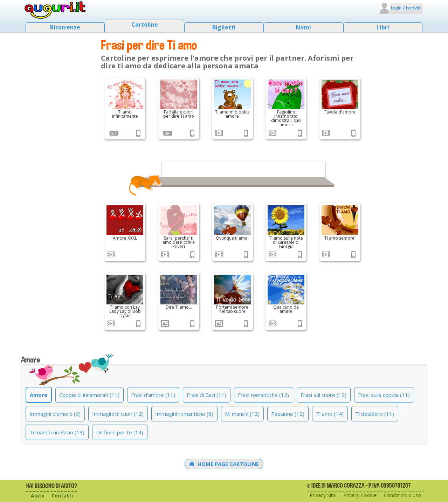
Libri (383, 27)
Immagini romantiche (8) (184, 414)
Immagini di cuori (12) (118, 414)
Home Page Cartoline (224, 464)
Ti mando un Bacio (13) (57, 432)
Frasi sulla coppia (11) (384, 395)
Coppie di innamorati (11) (89, 395)
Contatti (62, 496)
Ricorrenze (65, 27)
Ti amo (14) (330, 414)
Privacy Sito (323, 495)
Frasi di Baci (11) (206, 395)
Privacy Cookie (360, 495)
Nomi (303, 27)
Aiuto (38, 496)
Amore (39, 395)
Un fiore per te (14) (120, 432)
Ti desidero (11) (375, 414)
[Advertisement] (60, 158)
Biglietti (224, 27)
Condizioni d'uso (402, 495)
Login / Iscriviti (405, 8)
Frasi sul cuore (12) (323, 395)
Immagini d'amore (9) (55, 414)
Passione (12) (288, 414)
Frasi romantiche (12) (263, 395)
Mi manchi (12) (242, 414)
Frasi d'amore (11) (153, 395)
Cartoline (145, 25)
